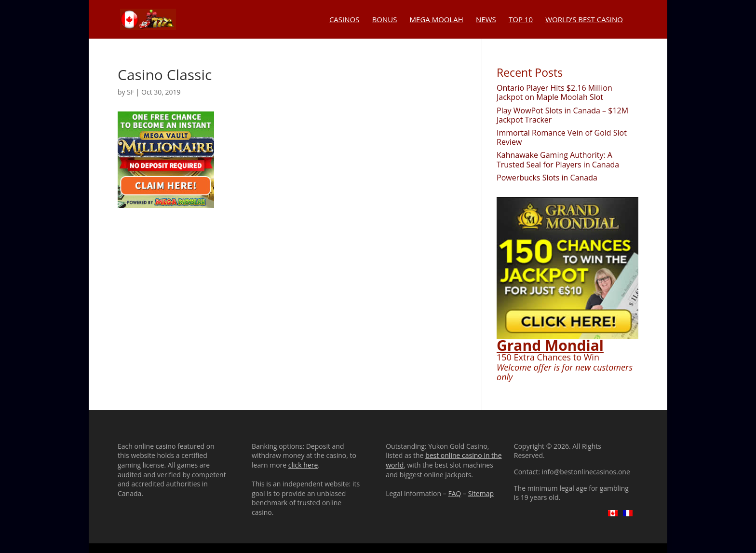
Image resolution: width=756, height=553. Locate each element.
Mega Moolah (437, 20)
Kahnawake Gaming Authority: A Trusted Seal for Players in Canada (558, 159)
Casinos (344, 20)
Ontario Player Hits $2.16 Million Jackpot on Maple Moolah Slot (554, 92)
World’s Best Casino (584, 20)
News (486, 20)
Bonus (385, 20)
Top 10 (521, 20)
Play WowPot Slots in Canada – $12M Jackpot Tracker (562, 115)
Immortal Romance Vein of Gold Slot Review (562, 137)
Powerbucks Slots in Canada (547, 178)
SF (130, 92)
